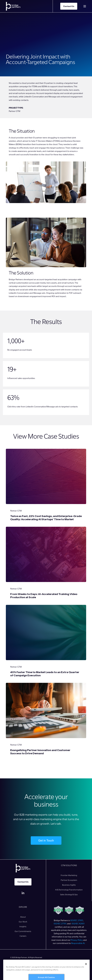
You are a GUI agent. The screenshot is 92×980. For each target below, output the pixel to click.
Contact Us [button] (69, 6)
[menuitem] (69, 875)
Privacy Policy (77, 940)
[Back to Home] (13, 6)
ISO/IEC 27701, (60, 924)
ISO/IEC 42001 (78, 924)
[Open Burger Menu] (85, 6)
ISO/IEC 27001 (77, 920)
